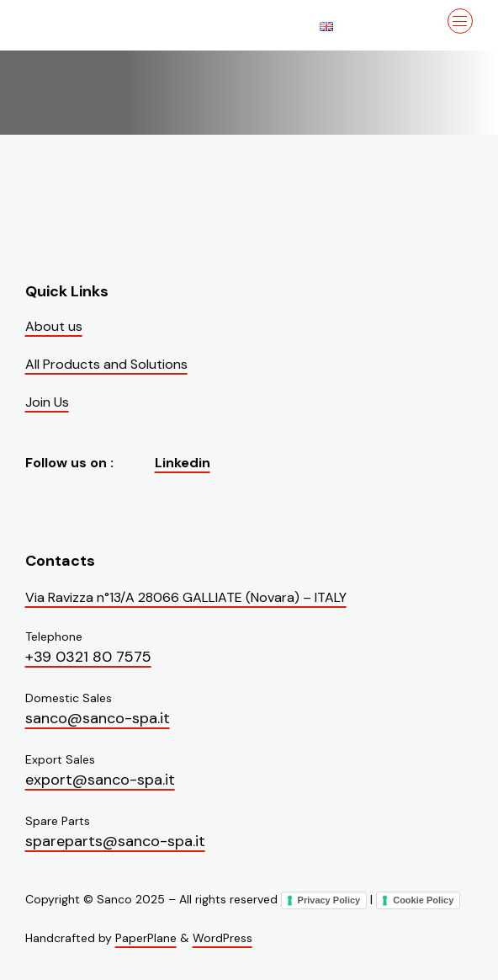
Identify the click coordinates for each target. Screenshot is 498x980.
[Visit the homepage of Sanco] (109, 25)
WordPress (223, 938)
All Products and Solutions (106, 364)
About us (54, 326)
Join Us (47, 402)
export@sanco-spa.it (100, 780)
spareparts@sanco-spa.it (115, 841)
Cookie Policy (423, 900)
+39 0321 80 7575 (88, 657)
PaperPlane (146, 938)
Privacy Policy (329, 900)
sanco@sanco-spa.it (98, 718)
